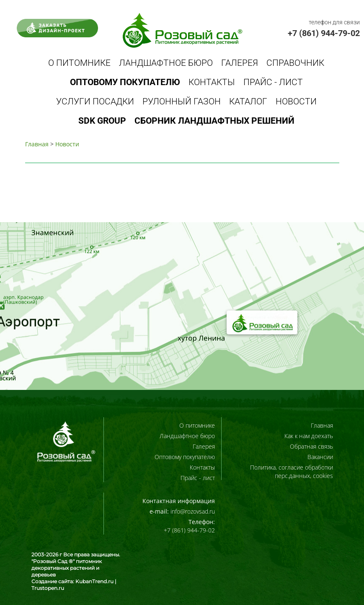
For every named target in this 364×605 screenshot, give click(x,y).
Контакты (212, 82)
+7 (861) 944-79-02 (324, 33)
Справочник (295, 63)
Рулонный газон (182, 101)
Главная (37, 144)
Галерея (240, 63)
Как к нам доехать (309, 436)
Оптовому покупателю (185, 457)
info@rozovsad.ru (193, 511)
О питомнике (79, 63)
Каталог (248, 101)
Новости (296, 101)
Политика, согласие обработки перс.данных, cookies (292, 471)
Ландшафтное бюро (166, 63)
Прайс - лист (273, 82)
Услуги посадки (95, 101)
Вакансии (320, 457)
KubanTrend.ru (94, 581)
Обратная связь (311, 446)
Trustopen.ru (48, 588)
